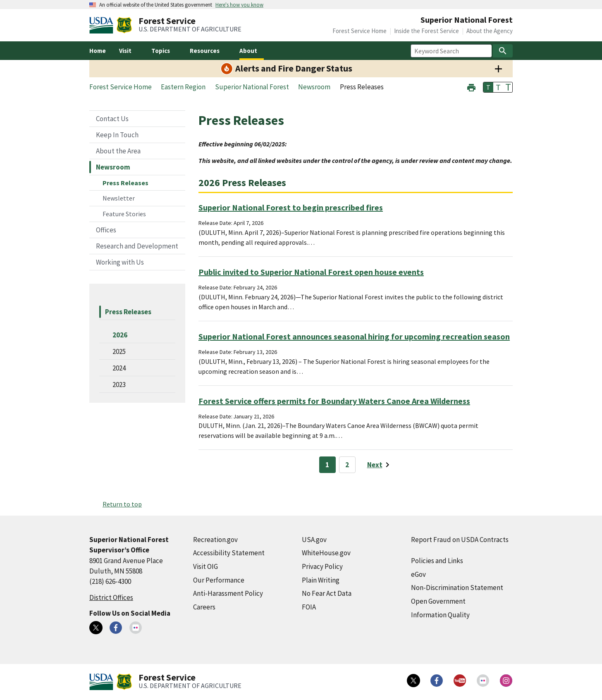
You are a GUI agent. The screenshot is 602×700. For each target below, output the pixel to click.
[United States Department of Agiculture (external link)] (103, 25)
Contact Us (112, 119)
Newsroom (113, 167)
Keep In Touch (117, 135)
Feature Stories (124, 214)
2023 (119, 385)
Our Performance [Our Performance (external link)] (219, 580)
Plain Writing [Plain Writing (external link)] (321, 580)
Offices (106, 230)
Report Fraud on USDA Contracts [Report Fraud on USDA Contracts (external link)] (460, 540)
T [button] (488, 87)
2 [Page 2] (347, 465)
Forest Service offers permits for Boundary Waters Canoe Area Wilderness (334, 401)
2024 (119, 368)
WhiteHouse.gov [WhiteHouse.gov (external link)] (326, 553)
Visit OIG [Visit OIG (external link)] (205, 566)
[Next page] (380, 465)
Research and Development (137, 246)
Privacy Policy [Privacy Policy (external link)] (322, 566)
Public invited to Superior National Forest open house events (311, 272)
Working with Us (120, 262)
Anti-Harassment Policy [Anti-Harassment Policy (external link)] (228, 593)
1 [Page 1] (327, 465)
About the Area (118, 151)
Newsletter (119, 198)
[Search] (503, 51)
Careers (204, 607)
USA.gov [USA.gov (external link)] (314, 540)
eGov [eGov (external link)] (418, 574)
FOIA (309, 607)
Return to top (122, 504)
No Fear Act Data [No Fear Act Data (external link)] (327, 593)
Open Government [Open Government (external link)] (438, 601)
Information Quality (440, 615)
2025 (119, 351)
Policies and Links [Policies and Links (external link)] (437, 561)
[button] (471, 87)
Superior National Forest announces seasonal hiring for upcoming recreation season (354, 336)
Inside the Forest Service (426, 31)
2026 (120, 335)
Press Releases (125, 183)
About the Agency (490, 31)
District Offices (111, 597)
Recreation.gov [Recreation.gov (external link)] (215, 540)
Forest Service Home (360, 31)
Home (98, 51)
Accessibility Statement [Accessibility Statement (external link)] (229, 553)
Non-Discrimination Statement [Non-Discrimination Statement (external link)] (457, 588)
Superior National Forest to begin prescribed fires (291, 207)
